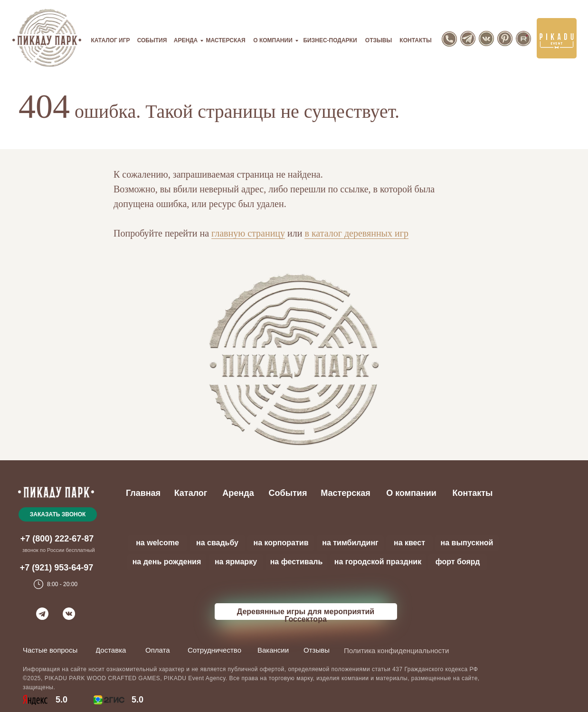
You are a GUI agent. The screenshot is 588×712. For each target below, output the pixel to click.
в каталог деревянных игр (356, 233)
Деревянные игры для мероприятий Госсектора (306, 615)
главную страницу (248, 233)
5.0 (138, 700)
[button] (58, 514)
